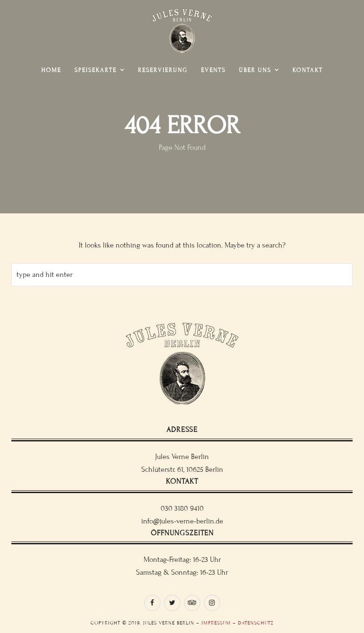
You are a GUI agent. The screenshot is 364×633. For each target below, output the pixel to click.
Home (51, 70)
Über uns (255, 70)
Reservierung (163, 70)
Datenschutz (256, 623)
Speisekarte (96, 70)
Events (213, 70)
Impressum (216, 623)
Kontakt (308, 70)
